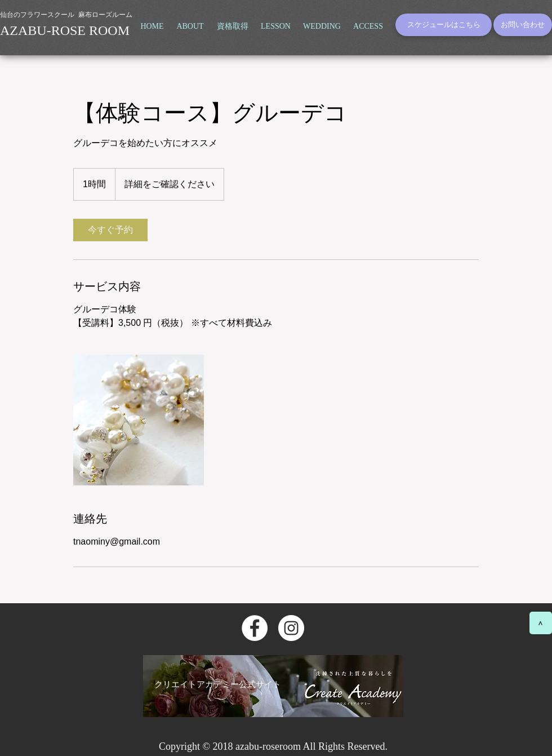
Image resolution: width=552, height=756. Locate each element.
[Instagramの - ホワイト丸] (291, 628)
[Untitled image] (139, 420)
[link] (110, 230)
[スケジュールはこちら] (444, 25)
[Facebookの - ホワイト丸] (255, 628)
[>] (541, 623)
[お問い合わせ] (523, 25)
